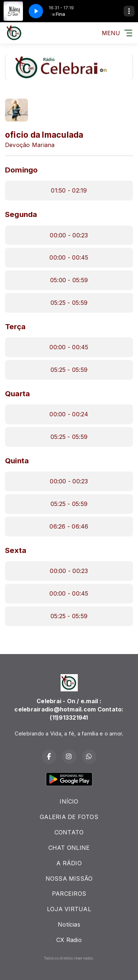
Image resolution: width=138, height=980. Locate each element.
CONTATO (69, 832)
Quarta (17, 394)
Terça (15, 326)
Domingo (22, 170)
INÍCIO (69, 801)
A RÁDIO (69, 863)
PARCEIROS (69, 894)
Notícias (69, 924)
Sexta (16, 550)
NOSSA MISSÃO (69, 879)
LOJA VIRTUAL (69, 909)
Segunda (21, 214)
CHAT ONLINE (69, 848)
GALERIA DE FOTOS (69, 817)
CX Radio (69, 940)
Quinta (17, 461)
